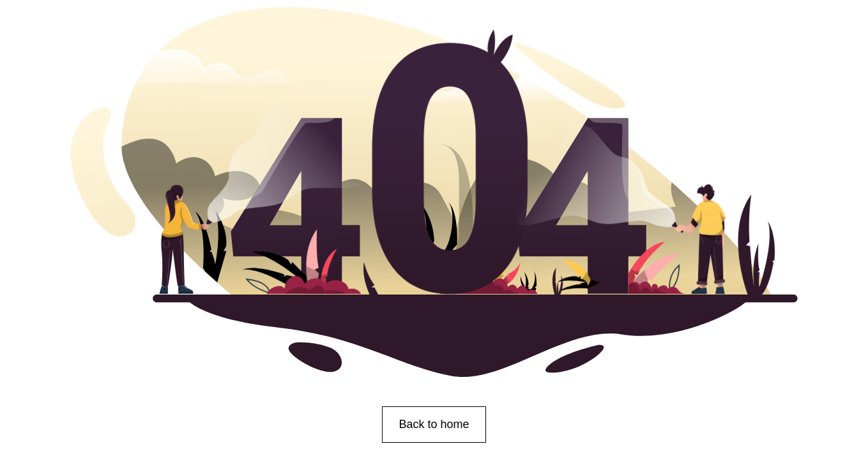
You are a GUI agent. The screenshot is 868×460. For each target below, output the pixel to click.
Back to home (434, 424)
